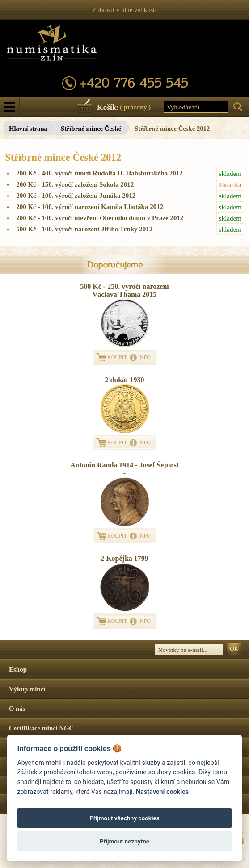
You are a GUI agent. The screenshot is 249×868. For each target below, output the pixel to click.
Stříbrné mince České (91, 129)
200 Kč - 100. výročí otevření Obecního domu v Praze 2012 (130, 218)
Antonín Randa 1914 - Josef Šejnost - (124, 469)
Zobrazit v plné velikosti (125, 10)
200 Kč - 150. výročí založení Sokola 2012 (130, 185)
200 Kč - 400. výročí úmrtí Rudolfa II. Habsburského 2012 (130, 173)
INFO (144, 357)
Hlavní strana (28, 129)
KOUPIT (117, 357)
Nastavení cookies (162, 792)
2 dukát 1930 (124, 380)
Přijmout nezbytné (124, 841)
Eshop (18, 669)
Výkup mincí (27, 689)
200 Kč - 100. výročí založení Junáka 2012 (130, 196)
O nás (17, 709)
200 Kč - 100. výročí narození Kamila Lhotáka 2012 (130, 207)
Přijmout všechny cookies (124, 818)
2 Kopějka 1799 (124, 558)
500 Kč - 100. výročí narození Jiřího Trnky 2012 (130, 229)
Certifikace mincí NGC (41, 728)
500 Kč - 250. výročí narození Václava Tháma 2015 (124, 290)
